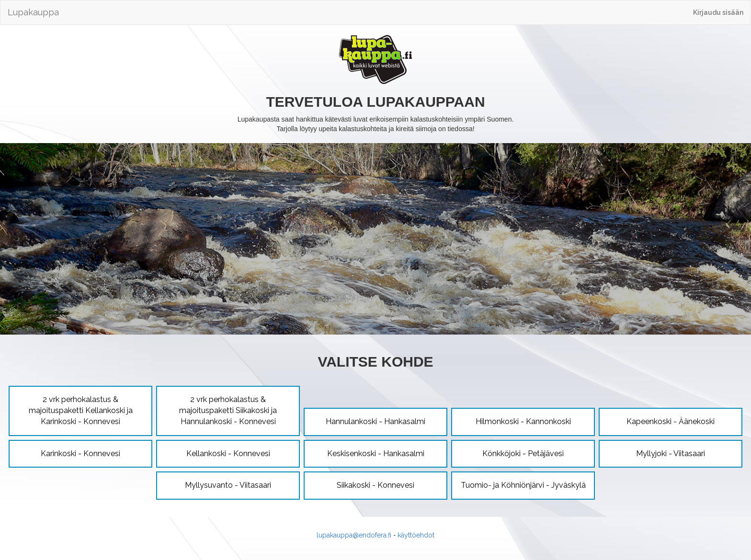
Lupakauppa (33, 12)
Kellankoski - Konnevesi (228, 454)
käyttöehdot (416, 535)
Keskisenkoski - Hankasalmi (376, 454)
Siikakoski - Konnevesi (375, 485)
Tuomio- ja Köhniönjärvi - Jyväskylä (523, 485)
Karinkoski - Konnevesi (80, 454)
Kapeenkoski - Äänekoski (671, 421)
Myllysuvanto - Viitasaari (228, 485)
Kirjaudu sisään (718, 12)
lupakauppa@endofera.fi (354, 535)
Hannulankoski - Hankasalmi (375, 421)
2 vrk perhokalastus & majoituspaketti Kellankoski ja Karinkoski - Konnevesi (81, 410)
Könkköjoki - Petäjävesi (523, 454)
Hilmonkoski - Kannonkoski (523, 421)
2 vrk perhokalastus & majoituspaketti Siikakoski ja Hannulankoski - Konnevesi (228, 410)
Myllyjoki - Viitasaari (671, 454)
